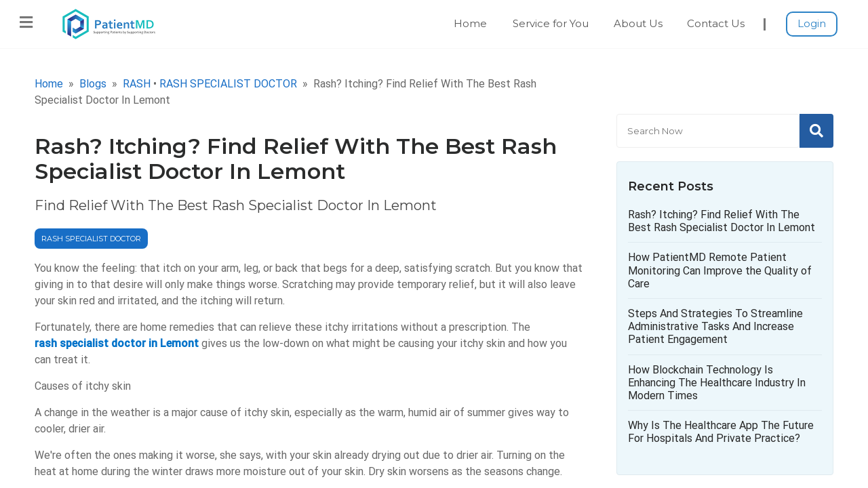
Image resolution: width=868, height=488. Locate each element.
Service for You (551, 23)
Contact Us (716, 23)
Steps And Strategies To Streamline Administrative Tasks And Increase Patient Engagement (715, 326)
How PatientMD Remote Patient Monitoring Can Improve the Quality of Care (720, 270)
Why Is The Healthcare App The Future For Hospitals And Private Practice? (721, 432)
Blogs (93, 84)
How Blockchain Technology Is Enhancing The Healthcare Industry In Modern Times (717, 383)
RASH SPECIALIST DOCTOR (228, 84)
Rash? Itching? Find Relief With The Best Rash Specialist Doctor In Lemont (722, 221)
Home (470, 23)
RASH (137, 84)
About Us (638, 23)
